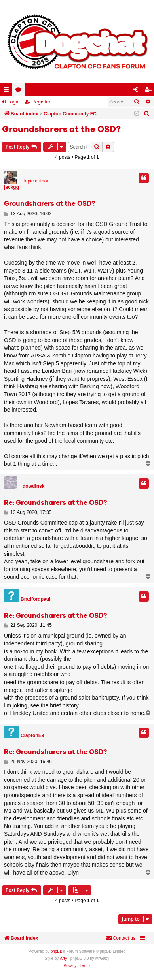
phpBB (57, 951)
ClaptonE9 (32, 735)
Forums (20, 91)
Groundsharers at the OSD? (61, 130)
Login (13, 102)
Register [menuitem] (150, 91)
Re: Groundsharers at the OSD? (55, 503)
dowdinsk (33, 486)
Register (41, 102)
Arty (63, 958)
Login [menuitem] (137, 91)
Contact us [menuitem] (121, 938)
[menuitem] (147, 114)
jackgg (11, 187)
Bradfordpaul (35, 599)
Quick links (8, 91)
